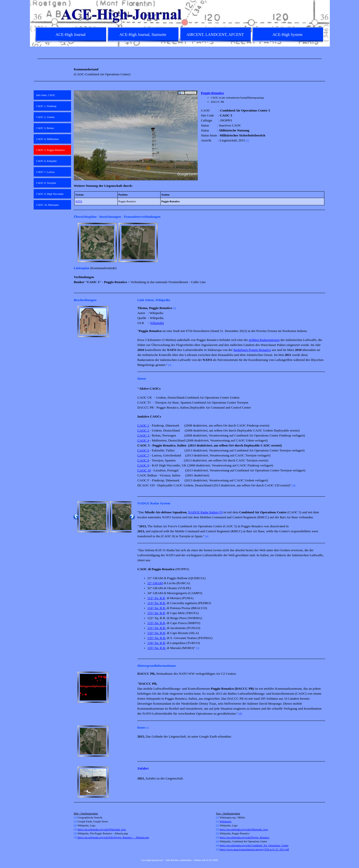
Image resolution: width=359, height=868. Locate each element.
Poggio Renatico (212, 93)
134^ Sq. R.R (156, 643)
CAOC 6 (143, 450)
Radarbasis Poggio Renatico (252, 350)
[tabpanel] (179, 59)
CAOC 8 (143, 460)
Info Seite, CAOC (46, 95)
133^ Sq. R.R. (157, 638)
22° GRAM (155, 583)
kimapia (227, 821)
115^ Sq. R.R (156, 613)
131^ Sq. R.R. (157, 628)
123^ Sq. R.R (156, 623)
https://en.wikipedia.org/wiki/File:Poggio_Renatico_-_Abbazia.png (113, 837)
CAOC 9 (143, 465)
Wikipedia (157, 323)
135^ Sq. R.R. (157, 648)
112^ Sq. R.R (156, 598)
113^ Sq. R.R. (157, 603)
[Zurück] (76, 242)
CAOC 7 (143, 455)
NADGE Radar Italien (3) (205, 512)
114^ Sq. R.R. (157, 608)
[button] (93, 322)
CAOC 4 (143, 440)
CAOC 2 (143, 430)
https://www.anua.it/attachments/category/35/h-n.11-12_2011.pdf (254, 849)
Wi (221, 821)
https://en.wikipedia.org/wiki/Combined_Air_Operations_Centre (254, 845)
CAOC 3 (144, 435)
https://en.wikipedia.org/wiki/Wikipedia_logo (102, 829)
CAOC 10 (144, 470)
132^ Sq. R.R (156, 633)
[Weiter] (323, 242)
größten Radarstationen (264, 340)
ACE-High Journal (71, 35)
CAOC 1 (143, 425)
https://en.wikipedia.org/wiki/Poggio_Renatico (244, 837)
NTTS (79, 201)
